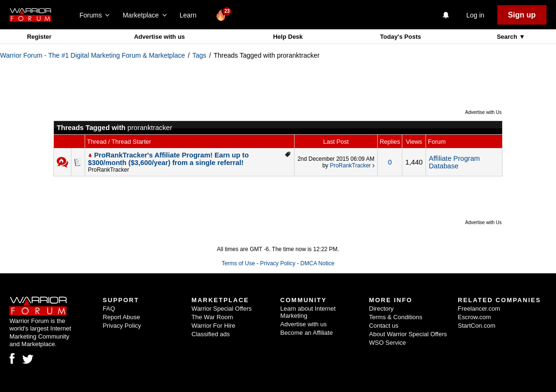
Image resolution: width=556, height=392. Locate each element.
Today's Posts (401, 37)
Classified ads (211, 334)
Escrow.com (474, 317)
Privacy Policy (278, 263)
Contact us (384, 326)
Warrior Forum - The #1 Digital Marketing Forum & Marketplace (92, 55)
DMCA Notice (317, 263)
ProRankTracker (109, 170)
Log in (475, 15)
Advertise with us (159, 37)
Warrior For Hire (213, 326)
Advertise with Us (483, 112)
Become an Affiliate (307, 333)
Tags (200, 55)
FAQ (109, 309)
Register (39, 37)
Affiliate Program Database (454, 162)
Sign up (522, 15)
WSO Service (388, 343)
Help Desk (288, 37)
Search (508, 37)
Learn (191, 15)
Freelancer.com (479, 309)
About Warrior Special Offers (408, 334)
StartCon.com (476, 326)
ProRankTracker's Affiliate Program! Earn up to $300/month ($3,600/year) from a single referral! (168, 159)
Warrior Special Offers (222, 309)
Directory (382, 309)
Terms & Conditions (396, 317)
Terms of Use (239, 263)
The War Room (212, 317)
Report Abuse (121, 317)
